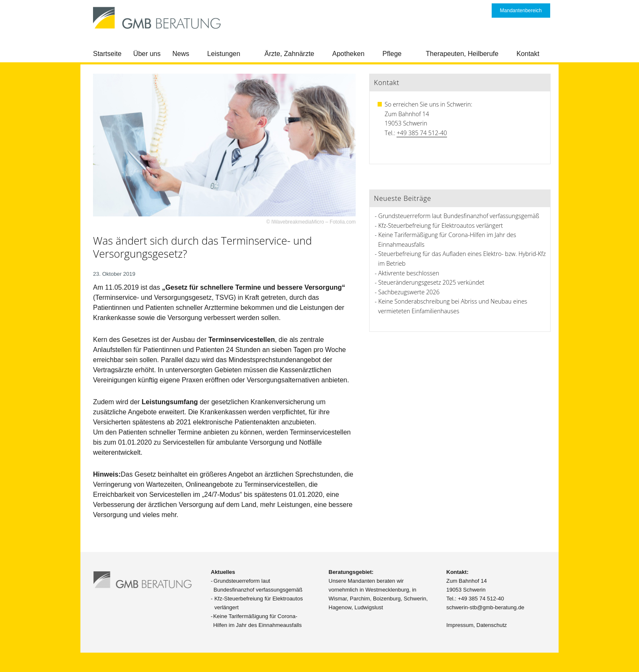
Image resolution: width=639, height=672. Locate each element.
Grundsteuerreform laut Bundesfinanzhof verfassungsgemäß (459, 216)
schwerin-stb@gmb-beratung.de (485, 607)
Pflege (392, 54)
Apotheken (348, 54)
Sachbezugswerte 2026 (409, 292)
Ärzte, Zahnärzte (289, 54)
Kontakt (528, 54)
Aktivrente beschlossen (409, 273)
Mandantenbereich (521, 11)
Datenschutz (492, 625)
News (181, 54)
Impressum (460, 625)
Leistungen (224, 54)
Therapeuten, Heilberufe (462, 54)
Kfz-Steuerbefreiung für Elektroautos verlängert (441, 225)
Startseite (107, 54)
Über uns (147, 54)
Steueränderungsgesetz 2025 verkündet (431, 282)
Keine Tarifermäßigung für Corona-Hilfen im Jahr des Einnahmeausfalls (257, 621)
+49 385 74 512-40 (422, 133)
